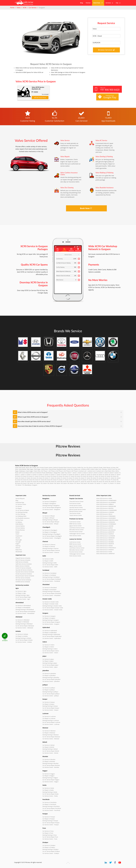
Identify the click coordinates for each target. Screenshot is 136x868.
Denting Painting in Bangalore (51, 505)
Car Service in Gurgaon (49, 616)
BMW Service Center (75, 524)
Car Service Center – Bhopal (50, 524)
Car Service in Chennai (49, 545)
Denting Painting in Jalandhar (51, 677)
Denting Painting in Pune (50, 835)
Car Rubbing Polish (21, 516)
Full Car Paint (19, 520)
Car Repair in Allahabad (22, 622)
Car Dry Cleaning (20, 514)
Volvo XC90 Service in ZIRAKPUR (105, 554)
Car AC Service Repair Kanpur (51, 708)
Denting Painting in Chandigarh (51, 534)
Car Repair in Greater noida (50, 604)
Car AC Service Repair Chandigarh (52, 536)
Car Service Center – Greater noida (52, 610)
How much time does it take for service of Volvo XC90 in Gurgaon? (40, 426)
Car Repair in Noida (48, 790)
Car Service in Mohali (48, 745)
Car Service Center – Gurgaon (51, 624)
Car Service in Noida (48, 788)
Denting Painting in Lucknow (51, 720)
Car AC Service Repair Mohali (51, 751)
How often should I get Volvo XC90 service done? (34, 421)
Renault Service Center (76, 511)
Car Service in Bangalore (49, 501)
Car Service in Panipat (49, 817)
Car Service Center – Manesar (51, 739)
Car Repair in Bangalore (49, 503)
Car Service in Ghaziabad (50, 588)
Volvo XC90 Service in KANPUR (105, 534)
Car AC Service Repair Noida (50, 794)
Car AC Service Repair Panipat (51, 823)
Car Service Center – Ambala (24, 642)
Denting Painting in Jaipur (50, 663)
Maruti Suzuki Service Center (78, 509)
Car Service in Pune (48, 831)
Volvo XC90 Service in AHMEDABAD (106, 500)
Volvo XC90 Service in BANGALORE (106, 506)
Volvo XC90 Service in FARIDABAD (106, 516)
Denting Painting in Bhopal (50, 520)
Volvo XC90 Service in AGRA (104, 498)
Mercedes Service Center (76, 530)
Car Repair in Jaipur (48, 661)
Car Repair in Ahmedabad (23, 608)
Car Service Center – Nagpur (51, 782)
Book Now (98, 3)
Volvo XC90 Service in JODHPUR (105, 532)
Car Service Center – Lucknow (51, 724)
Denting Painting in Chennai (50, 548)
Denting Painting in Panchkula (51, 806)
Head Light (19, 540)
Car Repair (19, 508)
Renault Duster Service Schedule (25, 576)
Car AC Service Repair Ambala (24, 640)
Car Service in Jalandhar (49, 673)
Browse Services (106, 50)
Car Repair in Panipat (48, 819)
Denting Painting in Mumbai (50, 763)
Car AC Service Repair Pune (50, 837)
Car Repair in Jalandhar (49, 675)
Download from (107, 97)
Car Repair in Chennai (49, 546)
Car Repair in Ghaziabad (49, 590)
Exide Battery (19, 524)
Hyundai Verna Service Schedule (25, 572)
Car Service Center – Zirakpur (51, 853)
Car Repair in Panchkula (49, 804)
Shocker (18, 538)
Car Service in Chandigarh (50, 530)
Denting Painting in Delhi (50, 563)
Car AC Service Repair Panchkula (52, 808)
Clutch (17, 534)
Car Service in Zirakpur (49, 845)
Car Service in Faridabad (49, 573)
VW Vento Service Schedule (23, 580)
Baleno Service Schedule (23, 566)
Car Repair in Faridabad (49, 575)
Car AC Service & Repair (22, 510)
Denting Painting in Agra (22, 595)
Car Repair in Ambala (22, 636)
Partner (88, 3)
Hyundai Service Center (76, 507)
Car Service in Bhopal (49, 516)
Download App (20, 502)
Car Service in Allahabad (22, 620)
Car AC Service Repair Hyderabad (52, 636)
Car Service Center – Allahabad (24, 628)
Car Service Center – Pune (50, 839)
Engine (18, 544)
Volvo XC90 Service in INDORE (105, 526)
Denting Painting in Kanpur (50, 706)
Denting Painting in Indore (50, 649)
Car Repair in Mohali (48, 747)
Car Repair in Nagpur (48, 776)
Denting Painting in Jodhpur (50, 692)
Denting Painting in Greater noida (52, 606)
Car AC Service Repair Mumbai (51, 765)
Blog (82, 3)
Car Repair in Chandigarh (50, 532)
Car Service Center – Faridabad (51, 581)
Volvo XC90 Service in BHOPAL (105, 508)
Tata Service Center (75, 513)
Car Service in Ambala (22, 634)
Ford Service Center (75, 503)
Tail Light (18, 542)
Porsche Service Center (76, 532)
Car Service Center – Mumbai (51, 767)
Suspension (19, 536)
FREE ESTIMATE (5, 640)
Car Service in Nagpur (49, 774)
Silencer (18, 548)
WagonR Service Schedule (23, 558)
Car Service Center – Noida (50, 796)
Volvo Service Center (75, 536)
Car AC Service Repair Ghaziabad (52, 593)
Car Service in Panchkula (49, 802)
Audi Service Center (75, 522)
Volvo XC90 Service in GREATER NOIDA (107, 520)
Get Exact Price (40, 97)
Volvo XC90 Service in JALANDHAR (106, 530)
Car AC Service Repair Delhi (50, 565)
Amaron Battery (20, 526)
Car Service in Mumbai (49, 759)
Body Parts (19, 550)
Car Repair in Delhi (48, 561)
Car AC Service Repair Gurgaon (51, 622)
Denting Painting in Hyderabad (51, 634)
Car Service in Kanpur (49, 702)
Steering (18, 546)
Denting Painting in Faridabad (51, 577)
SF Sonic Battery (20, 528)
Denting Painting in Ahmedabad (25, 609)
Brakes (18, 532)
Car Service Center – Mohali (50, 753)
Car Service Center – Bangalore (51, 509)
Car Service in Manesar (49, 731)
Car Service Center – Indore (50, 653)
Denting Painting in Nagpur (50, 778)
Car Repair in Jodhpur (49, 690)
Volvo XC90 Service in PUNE (104, 552)
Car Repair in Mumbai (49, 761)
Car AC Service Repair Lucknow (51, 722)
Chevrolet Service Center (76, 501)
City (118, 3)
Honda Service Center (76, 505)
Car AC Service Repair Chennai (51, 550)
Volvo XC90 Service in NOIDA (105, 546)
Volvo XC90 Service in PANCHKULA (106, 548)
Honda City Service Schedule (24, 574)
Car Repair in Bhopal (48, 518)
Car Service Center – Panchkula (51, 810)
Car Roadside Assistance (23, 518)
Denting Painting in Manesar (51, 735)
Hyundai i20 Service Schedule (24, 570)
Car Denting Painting (21, 512)
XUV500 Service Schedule (23, 582)
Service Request (20, 498)
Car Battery (19, 522)
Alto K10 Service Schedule (23, 560)
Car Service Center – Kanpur (50, 710)
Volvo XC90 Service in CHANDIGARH (107, 510)
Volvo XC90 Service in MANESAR (105, 538)
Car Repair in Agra (21, 593)
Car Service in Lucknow (49, 716)
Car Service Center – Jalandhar (51, 681)
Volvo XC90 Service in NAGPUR (105, 544)
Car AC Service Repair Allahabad (25, 626)
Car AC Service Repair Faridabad (52, 579)
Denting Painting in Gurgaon (51, 620)
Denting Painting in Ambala (23, 638)
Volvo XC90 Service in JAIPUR (104, 528)
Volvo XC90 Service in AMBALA (105, 504)
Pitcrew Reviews (68, 446)
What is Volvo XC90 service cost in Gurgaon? (33, 412)
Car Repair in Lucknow (49, 718)
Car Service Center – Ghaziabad (51, 595)
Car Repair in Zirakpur (49, 847)
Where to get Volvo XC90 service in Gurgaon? (33, 417)
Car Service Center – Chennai (51, 552)
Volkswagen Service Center (77, 534)
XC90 (25, 8)
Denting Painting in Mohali (50, 749)
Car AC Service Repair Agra (23, 597)
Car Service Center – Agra (23, 599)
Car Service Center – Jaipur (50, 667)
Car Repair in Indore (48, 647)
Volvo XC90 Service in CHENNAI (105, 512)
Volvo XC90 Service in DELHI (104, 514)
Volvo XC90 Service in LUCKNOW (106, 536)
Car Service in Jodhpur (49, 688)
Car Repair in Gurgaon (49, 618)
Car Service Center (21, 504)
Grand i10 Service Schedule (23, 568)
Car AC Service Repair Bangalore (52, 507)
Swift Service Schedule (22, 562)
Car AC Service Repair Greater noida (53, 608)
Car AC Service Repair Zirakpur (51, 851)
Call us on (107, 89)
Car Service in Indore (48, 645)
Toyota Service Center (76, 515)
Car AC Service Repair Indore (51, 651)
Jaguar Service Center (76, 526)
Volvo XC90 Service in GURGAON (106, 522)
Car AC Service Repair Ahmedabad (25, 611)
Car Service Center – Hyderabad (52, 638)
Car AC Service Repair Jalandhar (51, 679)
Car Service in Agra (21, 591)
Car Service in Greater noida (50, 602)
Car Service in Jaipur (48, 659)
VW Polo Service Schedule (23, 578)
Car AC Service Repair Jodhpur (51, 694)
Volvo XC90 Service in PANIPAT (105, 550)
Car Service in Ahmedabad (23, 606)
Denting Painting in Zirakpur (51, 849)
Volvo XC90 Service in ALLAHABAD (106, 502)
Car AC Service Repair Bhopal (51, 522)
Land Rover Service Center (77, 528)
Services (109, 3)
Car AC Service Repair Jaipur (50, 665)
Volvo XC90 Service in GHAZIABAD (106, 518)
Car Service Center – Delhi (50, 567)
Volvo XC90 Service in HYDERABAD (106, 524)
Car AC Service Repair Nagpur (51, 780)
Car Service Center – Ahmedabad (25, 613)
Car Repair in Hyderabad (49, 632)
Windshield (19, 552)
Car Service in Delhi (48, 559)
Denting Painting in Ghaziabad (51, 591)
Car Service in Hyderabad (50, 631)
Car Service (33, 8)
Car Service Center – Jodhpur (51, 696)
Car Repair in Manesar (49, 733)
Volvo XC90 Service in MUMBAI (105, 542)
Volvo (19, 8)
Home (12, 8)
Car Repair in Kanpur (48, 704)
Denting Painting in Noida (50, 792)
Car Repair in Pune (48, 833)
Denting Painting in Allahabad (24, 624)
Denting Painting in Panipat (50, 821)
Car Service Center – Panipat (51, 825)
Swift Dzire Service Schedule (24, 564)
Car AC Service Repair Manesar (51, 737)
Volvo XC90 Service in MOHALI (105, 540)
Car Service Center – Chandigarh (52, 538)
